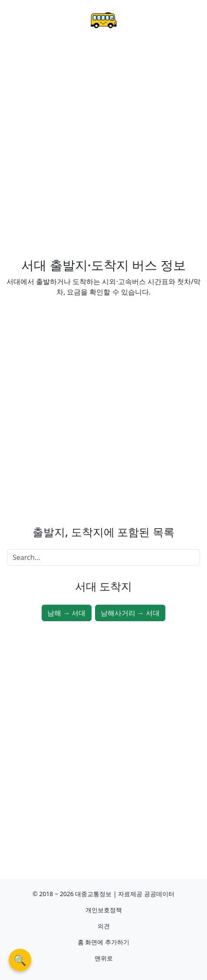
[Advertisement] (103, 150)
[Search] (103, 557)
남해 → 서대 (66, 613)
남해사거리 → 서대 (130, 613)
